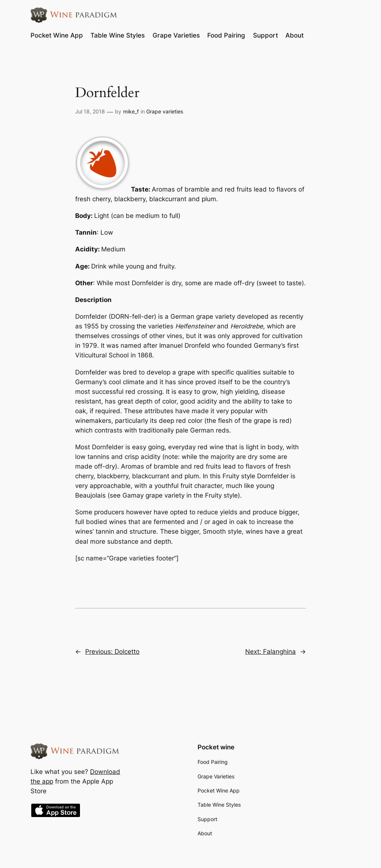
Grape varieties (165, 111)
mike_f (131, 111)
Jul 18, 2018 (90, 111)
